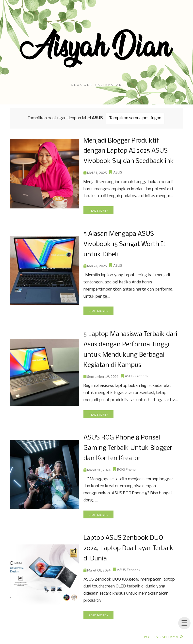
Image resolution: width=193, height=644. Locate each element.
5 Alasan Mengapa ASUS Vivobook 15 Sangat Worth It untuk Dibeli (124, 243)
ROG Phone (126, 466)
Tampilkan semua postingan (135, 118)
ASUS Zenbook (137, 373)
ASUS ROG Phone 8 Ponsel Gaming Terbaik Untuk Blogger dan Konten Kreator (127, 445)
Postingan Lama (161, 633)
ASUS (118, 171)
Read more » (98, 210)
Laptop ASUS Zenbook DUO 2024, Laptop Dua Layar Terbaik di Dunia (131, 545)
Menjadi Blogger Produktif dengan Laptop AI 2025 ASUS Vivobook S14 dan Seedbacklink (128, 151)
